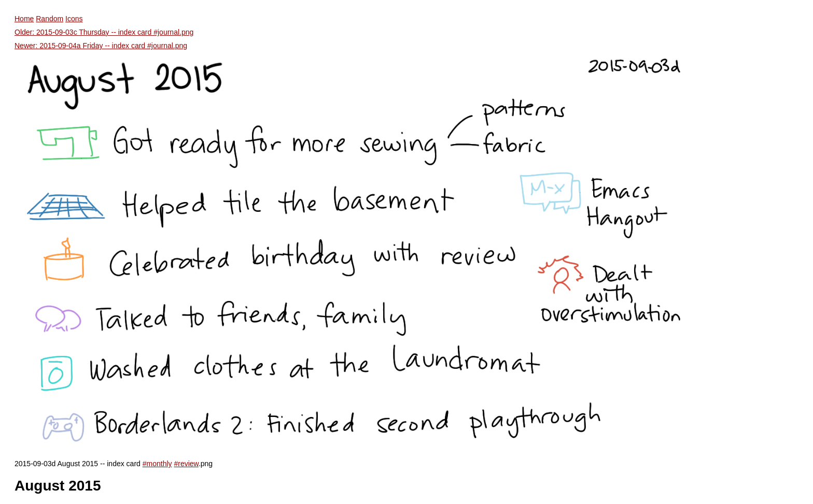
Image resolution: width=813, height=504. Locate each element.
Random (50, 19)
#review (186, 464)
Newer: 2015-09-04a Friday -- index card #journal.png (101, 46)
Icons (74, 19)
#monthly (157, 464)
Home (24, 19)
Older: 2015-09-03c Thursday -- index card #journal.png (104, 32)
